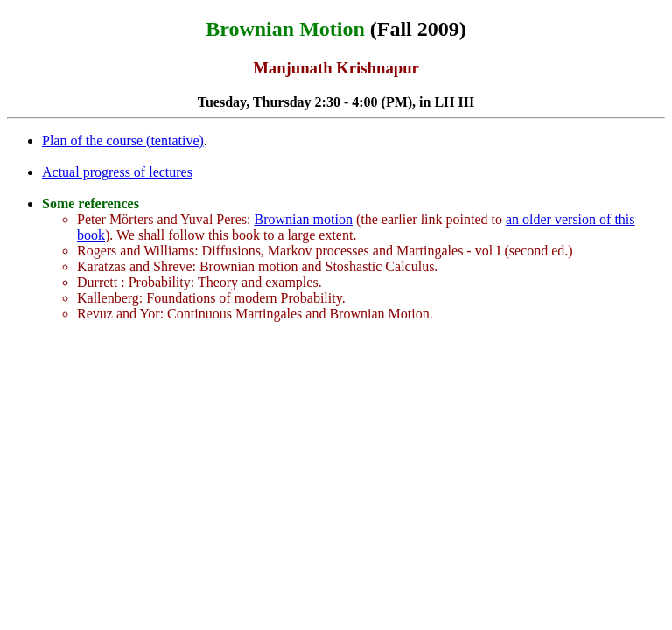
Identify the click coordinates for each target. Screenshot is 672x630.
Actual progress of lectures (117, 172)
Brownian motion (303, 219)
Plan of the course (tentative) (123, 140)
